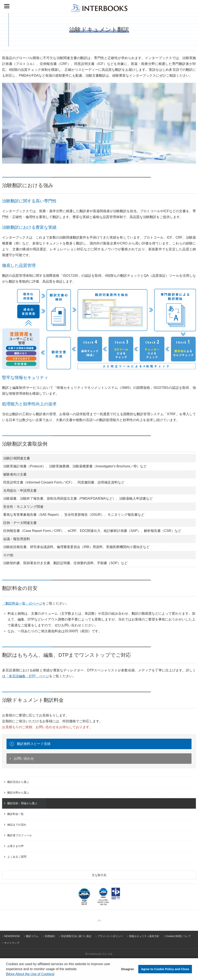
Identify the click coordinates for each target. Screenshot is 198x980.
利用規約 (50, 936)
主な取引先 (99, 875)
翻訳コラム (32, 936)
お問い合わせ (24, 758)
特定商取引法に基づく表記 (76, 936)
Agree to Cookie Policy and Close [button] (165, 969)
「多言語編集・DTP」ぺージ (27, 676)
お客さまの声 (16, 846)
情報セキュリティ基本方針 (144, 936)
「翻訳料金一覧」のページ (22, 603)
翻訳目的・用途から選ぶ (22, 803)
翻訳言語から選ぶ (18, 782)
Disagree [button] (127, 969)
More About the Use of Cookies (30, 974)
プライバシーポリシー (110, 936)
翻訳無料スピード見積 (34, 744)
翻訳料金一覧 (16, 814)
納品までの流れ (17, 825)
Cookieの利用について (178, 936)
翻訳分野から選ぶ (18, 793)
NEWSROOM (12, 936)
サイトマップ (12, 943)
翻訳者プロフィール (20, 835)
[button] (56, 975)
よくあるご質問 (17, 857)
